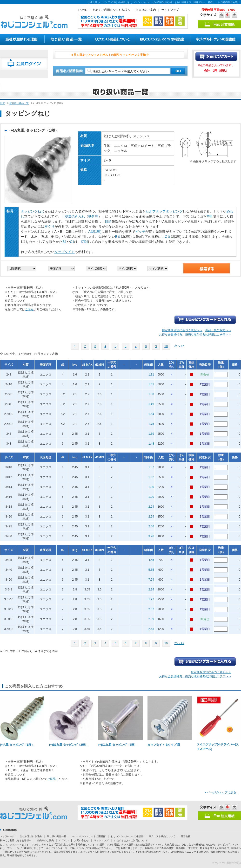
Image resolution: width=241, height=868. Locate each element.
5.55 (151, 570)
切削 (84, 242)
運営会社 (186, 836)
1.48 (151, 444)
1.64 (151, 414)
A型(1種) (95, 232)
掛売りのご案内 (146, 10)
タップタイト (65, 252)
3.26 (151, 536)
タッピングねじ (33, 211)
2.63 (151, 629)
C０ (168, 237)
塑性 (210, 216)
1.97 (151, 599)
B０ (118, 237)
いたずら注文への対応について (131, 840)
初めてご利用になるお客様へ (111, 10)
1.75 (151, 424)
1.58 (151, 394)
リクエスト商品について (162, 836)
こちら (29, 309)
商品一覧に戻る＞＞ (218, 330)
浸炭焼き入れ (75, 216)
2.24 (151, 507)
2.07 (151, 609)
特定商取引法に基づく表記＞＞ (182, 330)
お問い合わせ (81, 840)
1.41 (151, 384)
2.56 (151, 526)
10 (166, 346)
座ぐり (49, 227)
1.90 (151, 487)
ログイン (64, 840)
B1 (64, 242)
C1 (72, 242)
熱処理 (93, 216)
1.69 (151, 434)
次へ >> (179, 346)
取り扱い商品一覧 (19, 103)
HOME (83, 10)
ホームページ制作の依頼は (227, 863)
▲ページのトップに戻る (220, 792)
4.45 (151, 560)
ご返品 (51, 779)
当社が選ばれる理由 (31, 836)
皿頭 (108, 221)
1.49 (151, 404)
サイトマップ (170, 10)
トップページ (7, 836)
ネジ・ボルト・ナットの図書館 (89, 836)
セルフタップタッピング (164, 211)
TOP (2, 103)
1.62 (151, 477)
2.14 (151, 589)
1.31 (151, 375)
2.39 (151, 619)
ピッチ (140, 232)
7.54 (151, 580)
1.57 (151, 467)
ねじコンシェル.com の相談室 (127, 836)
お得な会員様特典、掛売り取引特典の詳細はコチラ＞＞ (195, 335)
